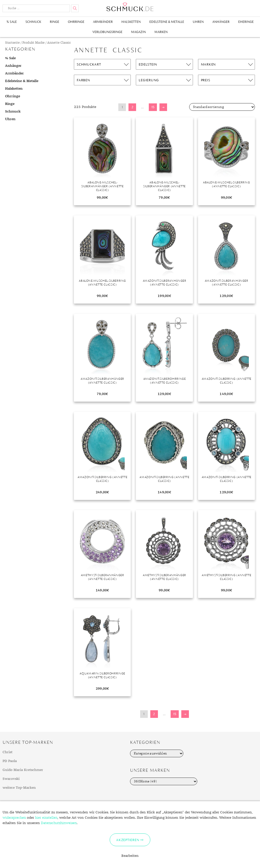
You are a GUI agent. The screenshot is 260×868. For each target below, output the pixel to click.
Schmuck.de (130, 7)
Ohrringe (76, 22)
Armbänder (103, 22)
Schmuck (33, 22)
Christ (7, 752)
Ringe (54, 22)
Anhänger (221, 22)
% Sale (12, 22)
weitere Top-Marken (19, 788)
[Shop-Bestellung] (222, 107)
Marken (161, 32)
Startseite (12, 43)
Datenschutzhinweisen (59, 823)
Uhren (198, 22)
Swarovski (11, 779)
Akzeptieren (128, 840)
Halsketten (131, 22)
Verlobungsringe (107, 32)
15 (153, 107)
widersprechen (14, 818)
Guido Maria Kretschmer (23, 770)
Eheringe (246, 22)
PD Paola (10, 761)
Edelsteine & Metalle (167, 22)
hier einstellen (46, 818)
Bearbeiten (130, 856)
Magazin (138, 32)
